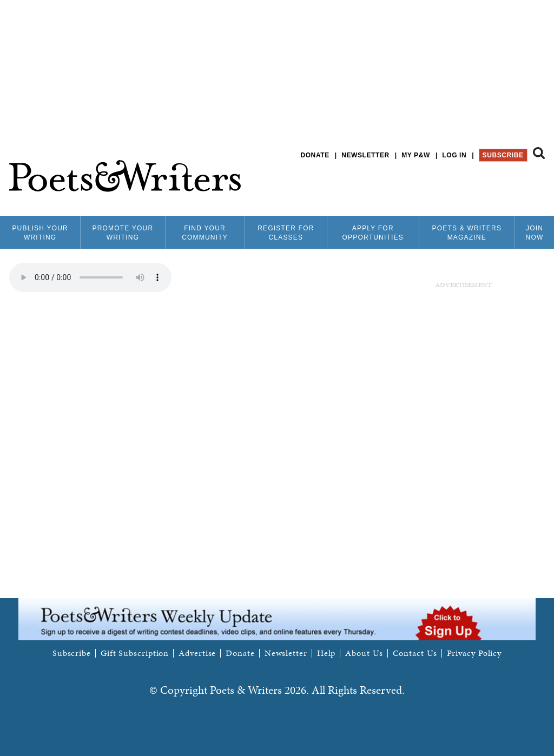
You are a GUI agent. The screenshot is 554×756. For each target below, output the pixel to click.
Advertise (197, 653)
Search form (539, 153)
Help (327, 653)
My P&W (416, 155)
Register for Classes (286, 233)
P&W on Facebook (501, 184)
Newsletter (365, 155)
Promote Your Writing (123, 233)
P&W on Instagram (537, 184)
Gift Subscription (135, 653)
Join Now (535, 233)
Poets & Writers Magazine (467, 233)
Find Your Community (205, 233)
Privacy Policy (474, 653)
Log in (454, 155)
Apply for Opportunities (373, 233)
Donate (315, 155)
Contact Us (415, 653)
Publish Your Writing (40, 233)
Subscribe (503, 155)
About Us (364, 653)
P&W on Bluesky (519, 184)
